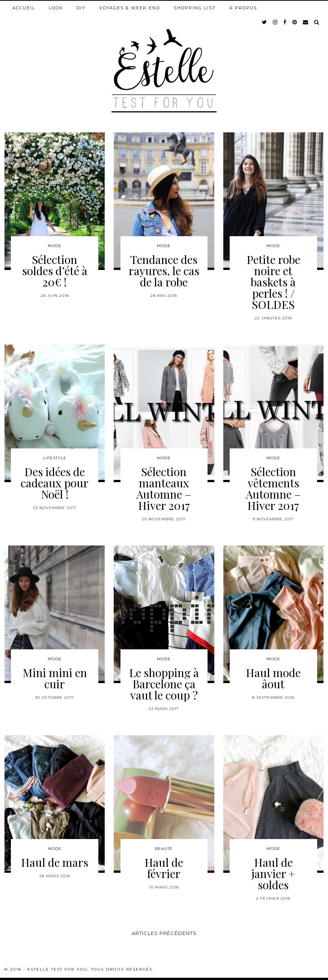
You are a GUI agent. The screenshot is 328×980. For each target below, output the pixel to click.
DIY (81, 8)
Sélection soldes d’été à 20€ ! (55, 271)
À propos (243, 8)
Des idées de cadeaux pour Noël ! (55, 483)
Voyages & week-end (130, 8)
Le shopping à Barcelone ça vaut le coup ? (164, 684)
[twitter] (265, 22)
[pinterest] (295, 22)
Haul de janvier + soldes (273, 874)
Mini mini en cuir (55, 678)
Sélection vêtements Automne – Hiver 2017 (273, 489)
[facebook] (285, 22)
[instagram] (275, 22)
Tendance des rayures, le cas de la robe (164, 271)
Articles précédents (164, 933)
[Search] (317, 22)
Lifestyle (55, 458)
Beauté (164, 849)
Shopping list (195, 8)
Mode (55, 246)
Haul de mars (55, 862)
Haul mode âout (273, 678)
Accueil (24, 8)
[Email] (306, 22)
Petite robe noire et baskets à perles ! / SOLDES (273, 282)
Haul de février (164, 868)
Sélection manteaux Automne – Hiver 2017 (164, 489)
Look (56, 8)
